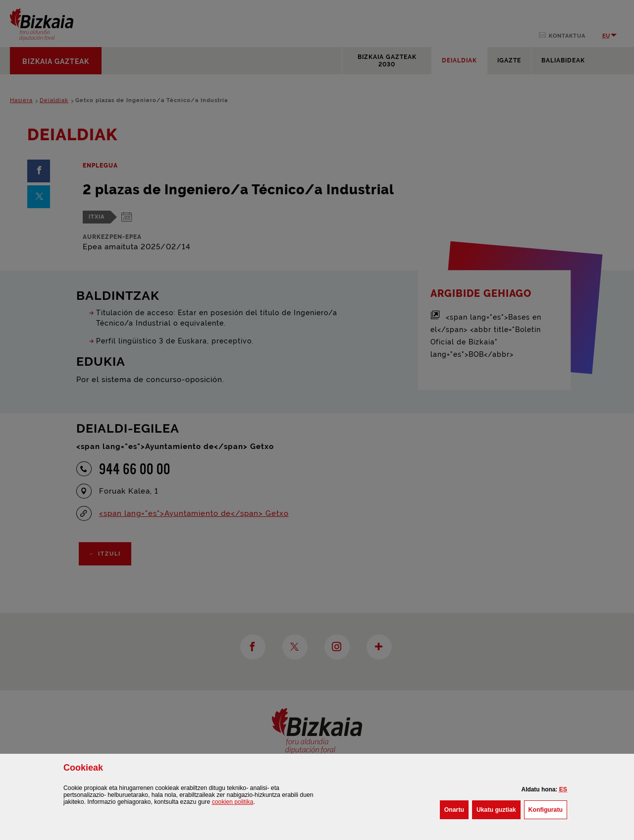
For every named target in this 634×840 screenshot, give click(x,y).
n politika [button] (233, 802)
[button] (563, 789)
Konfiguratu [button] (548, 809)
